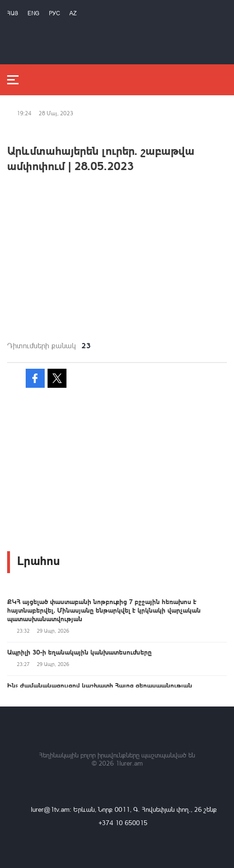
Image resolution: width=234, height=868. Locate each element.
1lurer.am (129, 763)
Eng (34, 13)
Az (73, 13)
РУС (54, 13)
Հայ (13, 13)
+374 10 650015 (123, 823)
